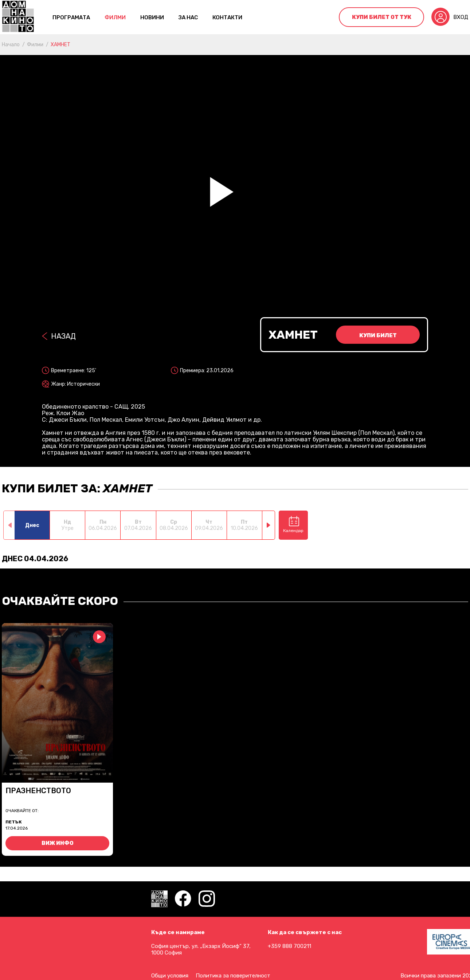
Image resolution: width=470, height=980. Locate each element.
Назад (63, 336)
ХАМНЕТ (60, 45)
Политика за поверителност (233, 976)
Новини (152, 17)
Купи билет (378, 335)
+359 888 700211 (289, 946)
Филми (115, 17)
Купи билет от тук (382, 17)
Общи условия (170, 976)
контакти (227, 17)
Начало (11, 45)
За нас (188, 17)
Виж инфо (58, 843)
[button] (269, 525)
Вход (461, 17)
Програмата (71, 17)
